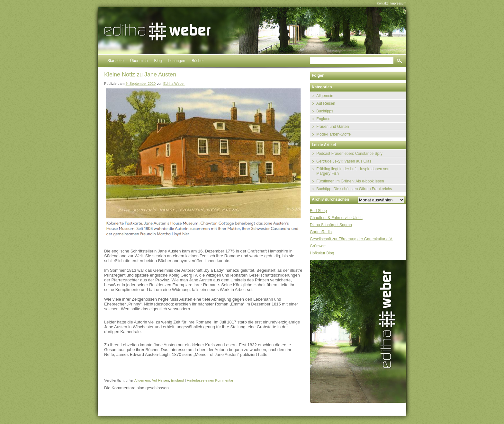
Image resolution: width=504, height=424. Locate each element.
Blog (158, 61)
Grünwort (318, 246)
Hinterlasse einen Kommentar (210, 380)
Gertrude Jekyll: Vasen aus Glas (344, 161)
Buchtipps (325, 111)
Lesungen (177, 61)
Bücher (198, 61)
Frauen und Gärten (333, 127)
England (177, 380)
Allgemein (142, 380)
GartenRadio (321, 232)
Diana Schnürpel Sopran (331, 225)
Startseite (116, 61)
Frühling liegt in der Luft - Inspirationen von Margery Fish (353, 171)
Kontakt (382, 3)
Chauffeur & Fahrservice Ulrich (336, 218)
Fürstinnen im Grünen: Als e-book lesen (350, 181)
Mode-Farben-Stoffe (333, 134)
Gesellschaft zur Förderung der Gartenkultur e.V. (351, 239)
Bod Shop (318, 211)
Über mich (139, 61)
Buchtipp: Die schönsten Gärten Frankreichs (354, 189)
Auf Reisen (160, 380)
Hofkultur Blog (322, 253)
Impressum (398, 3)
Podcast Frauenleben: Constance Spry (349, 154)
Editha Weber (174, 84)
